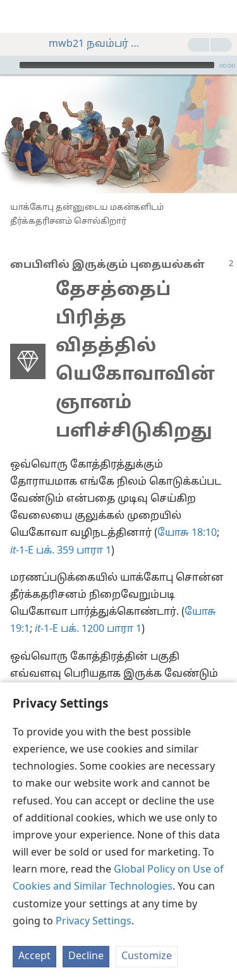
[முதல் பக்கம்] (19, 16)
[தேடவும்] (221, 16)
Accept (34, 957)
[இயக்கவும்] (8, 65)
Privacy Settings (94, 922)
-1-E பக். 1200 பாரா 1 (88, 629)
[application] (118, 65)
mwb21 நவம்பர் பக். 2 (90, 44)
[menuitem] (19, 16)
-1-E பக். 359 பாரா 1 (61, 551)
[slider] (117, 65)
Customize (147, 957)
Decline (86, 957)
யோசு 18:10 (187, 533)
